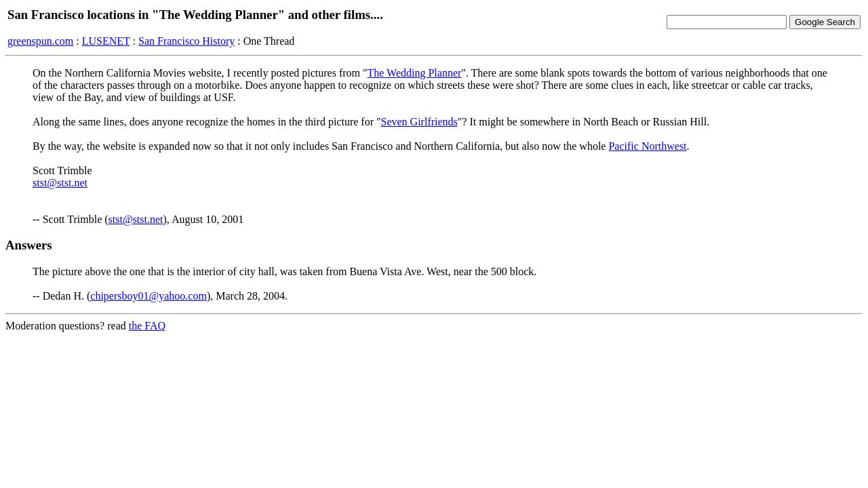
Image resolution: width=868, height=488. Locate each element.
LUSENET (106, 41)
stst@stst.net (60, 183)
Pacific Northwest (647, 146)
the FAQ (147, 326)
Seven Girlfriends (419, 122)
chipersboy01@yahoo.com (149, 296)
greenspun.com (40, 41)
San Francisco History (186, 41)
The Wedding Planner (415, 73)
